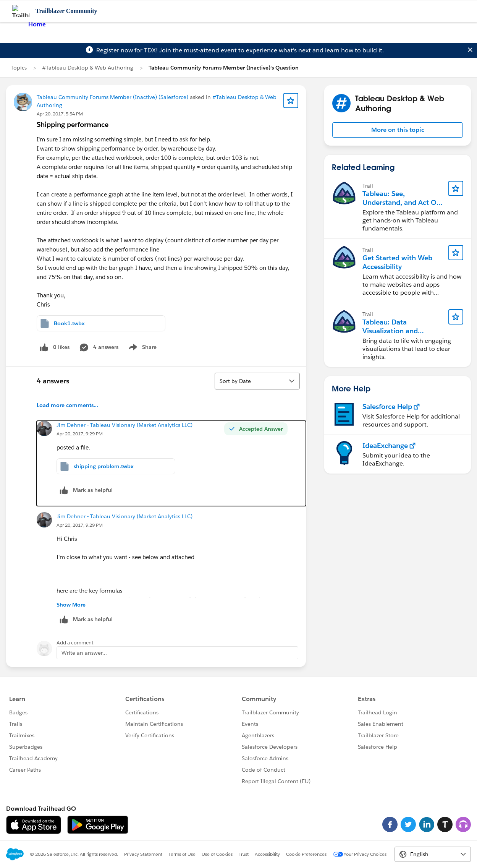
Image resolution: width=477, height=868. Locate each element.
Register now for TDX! (127, 50)
